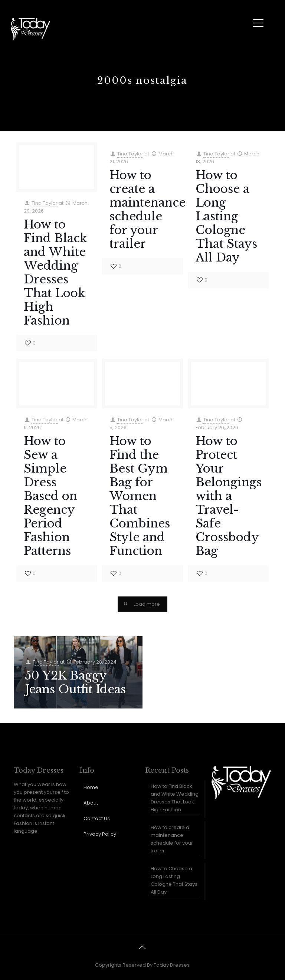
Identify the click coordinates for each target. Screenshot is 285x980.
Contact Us (97, 818)
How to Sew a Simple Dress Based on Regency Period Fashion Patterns (50, 496)
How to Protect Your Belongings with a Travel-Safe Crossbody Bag (229, 496)
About (91, 803)
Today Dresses (172, 965)
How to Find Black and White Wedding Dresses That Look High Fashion (55, 272)
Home (91, 787)
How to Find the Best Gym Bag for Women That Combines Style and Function (140, 496)
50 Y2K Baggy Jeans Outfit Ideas (75, 682)
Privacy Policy (100, 834)
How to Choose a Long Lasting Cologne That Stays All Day (226, 216)
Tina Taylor (45, 203)
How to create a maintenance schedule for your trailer (148, 209)
